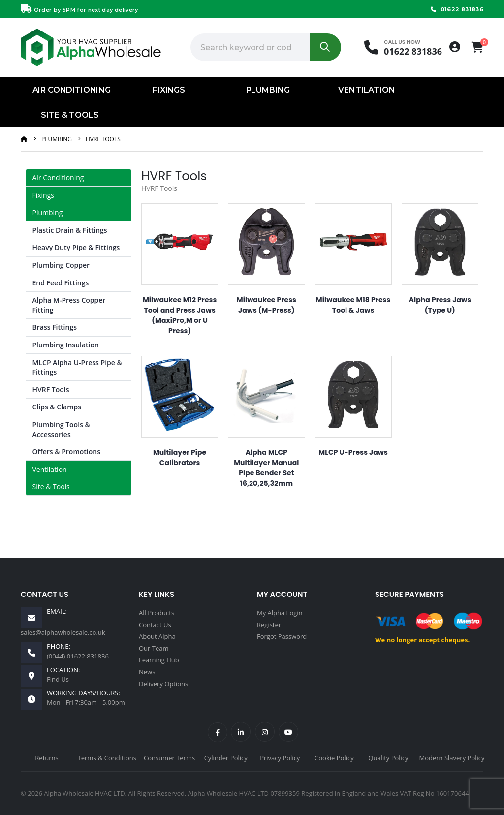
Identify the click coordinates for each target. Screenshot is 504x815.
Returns (47, 758)
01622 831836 (456, 9)
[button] (477, 47)
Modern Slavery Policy (452, 758)
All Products (157, 613)
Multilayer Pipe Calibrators (180, 457)
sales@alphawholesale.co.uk (63, 632)
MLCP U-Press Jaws (353, 452)
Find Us (58, 679)
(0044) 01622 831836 (78, 656)
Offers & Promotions (67, 452)
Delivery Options (163, 684)
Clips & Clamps (57, 407)
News (147, 672)
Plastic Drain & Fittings (70, 230)
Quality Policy (388, 758)
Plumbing (268, 90)
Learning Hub (159, 660)
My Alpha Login (280, 613)
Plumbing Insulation (66, 345)
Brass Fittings (55, 327)
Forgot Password (282, 636)
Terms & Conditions (107, 758)
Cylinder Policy (226, 758)
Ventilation (366, 90)
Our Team (154, 648)
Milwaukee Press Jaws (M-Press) (267, 305)
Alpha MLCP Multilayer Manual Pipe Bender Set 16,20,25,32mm (266, 468)
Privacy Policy (280, 758)
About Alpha (157, 636)
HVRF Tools (103, 139)
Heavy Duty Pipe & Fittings (76, 247)
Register (269, 625)
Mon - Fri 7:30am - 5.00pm (86, 702)
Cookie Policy (334, 758)
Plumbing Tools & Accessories (61, 429)
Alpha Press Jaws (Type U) (440, 305)
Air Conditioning (72, 90)
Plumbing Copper (61, 265)
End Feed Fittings (61, 283)
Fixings (169, 90)
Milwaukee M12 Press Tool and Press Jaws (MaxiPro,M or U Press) (180, 315)
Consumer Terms (169, 758)
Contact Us (155, 625)
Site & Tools (70, 115)
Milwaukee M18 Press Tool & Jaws (353, 305)
